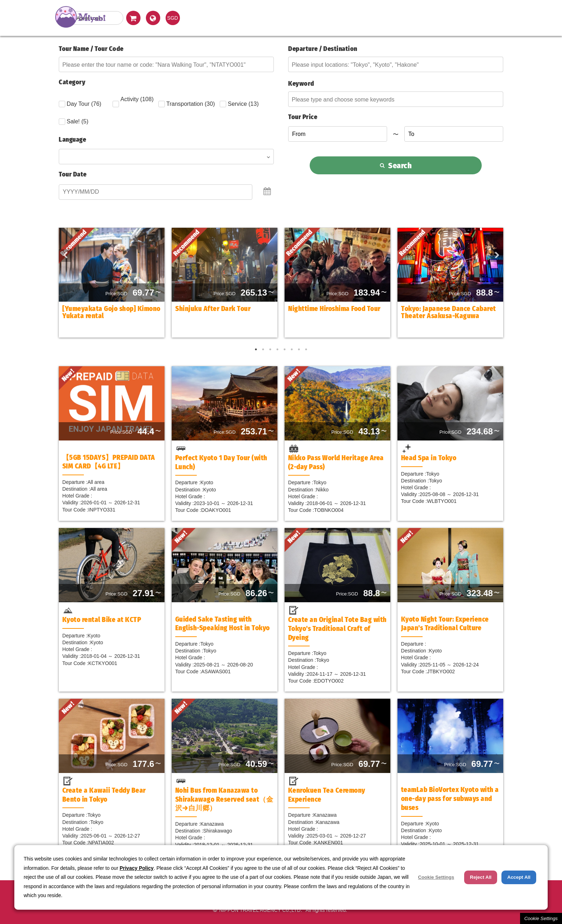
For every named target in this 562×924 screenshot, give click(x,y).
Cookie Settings (541, 918)
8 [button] (306, 349)
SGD (172, 18)
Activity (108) (133, 102)
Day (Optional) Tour (226, 18)
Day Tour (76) (80, 104)
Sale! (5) (73, 122)
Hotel (390, 18)
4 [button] (277, 349)
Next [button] (494, 253)
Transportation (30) (187, 104)
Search (396, 166)
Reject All (481, 877)
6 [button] (292, 349)
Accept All (519, 877)
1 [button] (256, 349)
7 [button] (299, 349)
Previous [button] (62, 253)
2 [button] (263, 349)
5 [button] (285, 349)
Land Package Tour (308, 18)
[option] (112, 283)
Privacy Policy (137, 868)
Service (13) (239, 104)
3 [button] (270, 349)
